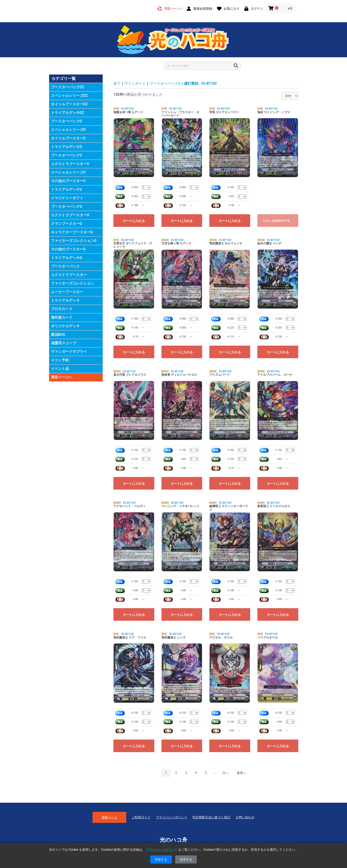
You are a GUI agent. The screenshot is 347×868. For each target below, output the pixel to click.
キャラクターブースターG (72, 232)
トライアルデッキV (66, 189)
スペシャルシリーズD (68, 130)
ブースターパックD (66, 121)
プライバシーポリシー (172, 817)
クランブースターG (67, 224)
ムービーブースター (67, 292)
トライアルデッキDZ (68, 113)
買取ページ (109, 817)
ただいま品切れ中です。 (278, 221)
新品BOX (58, 335)
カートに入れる (134, 221)
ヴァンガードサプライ (69, 352)
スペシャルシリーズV (68, 172)
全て (117, 83)
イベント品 (60, 369)
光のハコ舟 (173, 840)
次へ (225, 773)
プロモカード (62, 309)
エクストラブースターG (70, 215)
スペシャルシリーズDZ (69, 96)
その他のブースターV (68, 181)
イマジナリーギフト (67, 198)
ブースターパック (65, 266)
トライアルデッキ (65, 300)
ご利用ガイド (141, 817)
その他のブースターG (68, 249)
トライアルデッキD (66, 147)
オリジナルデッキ (65, 326)
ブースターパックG (67, 207)
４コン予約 (60, 360)
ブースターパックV (66, 155)
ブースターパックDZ (68, 87)
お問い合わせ (245, 817)
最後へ (241, 773)
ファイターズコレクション (73, 283)
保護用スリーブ (64, 343)
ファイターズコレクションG (74, 241)
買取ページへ (62, 377)
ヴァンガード (135, 83)
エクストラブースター (69, 275)
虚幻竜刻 (201, 83)
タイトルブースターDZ (69, 104)
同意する (161, 859)
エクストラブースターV (70, 164)
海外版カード (62, 317)
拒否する (186, 859)
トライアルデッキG (67, 258)
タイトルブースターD (68, 138)
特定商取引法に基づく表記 (211, 817)
